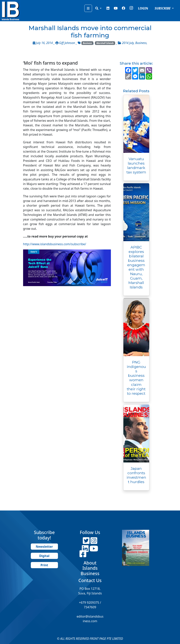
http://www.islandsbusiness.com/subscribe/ (55, 244)
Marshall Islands (105, 43)
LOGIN (143, 8)
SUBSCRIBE (163, 8)
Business (87, 43)
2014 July (128, 43)
